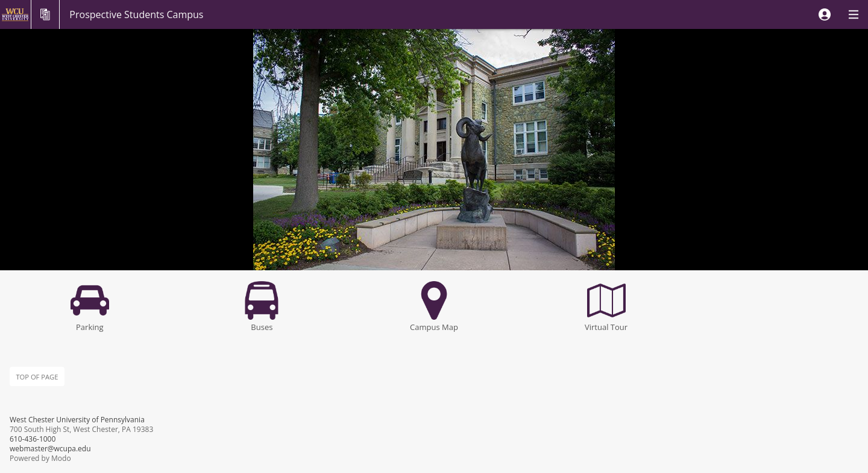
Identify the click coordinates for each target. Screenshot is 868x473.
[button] (825, 14)
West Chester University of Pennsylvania (77, 420)
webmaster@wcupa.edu (50, 449)
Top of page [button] (37, 377)
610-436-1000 (33, 439)
